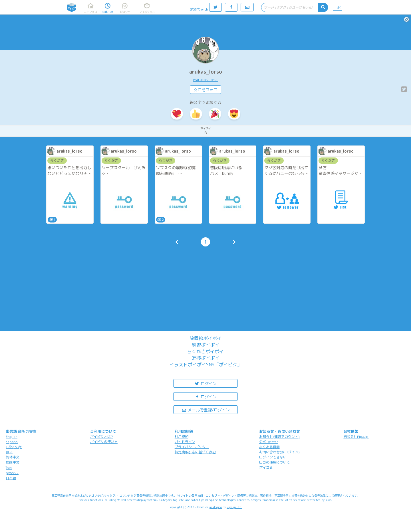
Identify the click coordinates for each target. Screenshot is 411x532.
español (12, 442)
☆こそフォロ (205, 90)
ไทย (9, 468)
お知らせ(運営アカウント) (279, 437)
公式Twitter (269, 442)
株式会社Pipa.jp (356, 437)
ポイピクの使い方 (104, 442)
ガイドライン (185, 442)
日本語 (11, 478)
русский (12, 473)
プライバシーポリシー (192, 447)
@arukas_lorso (206, 80)
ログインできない (273, 457)
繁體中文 (13, 462)
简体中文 (13, 457)
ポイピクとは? (102, 437)
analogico (216, 507)
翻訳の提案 (27, 431)
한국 (9, 452)
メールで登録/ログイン (206, 409)
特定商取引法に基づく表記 (195, 452)
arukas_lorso (206, 72)
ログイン (205, 383)
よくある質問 (269, 447)
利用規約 (182, 437)
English (12, 437)
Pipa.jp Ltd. (234, 507)
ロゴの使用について (275, 462)
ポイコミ (266, 467)
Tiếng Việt (14, 447)
